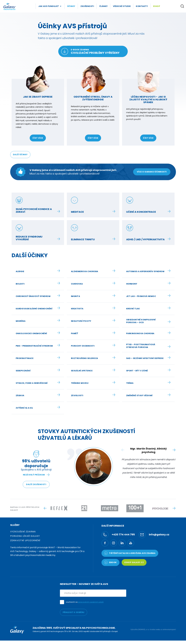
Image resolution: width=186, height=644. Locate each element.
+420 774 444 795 (118, 535)
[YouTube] (131, 543)
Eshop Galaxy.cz (134, 562)
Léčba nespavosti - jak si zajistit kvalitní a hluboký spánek (148, 99)
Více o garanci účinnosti (152, 172)
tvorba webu (155, 629)
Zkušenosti (87, 6)
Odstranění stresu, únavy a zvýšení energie (93, 98)
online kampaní (169, 629)
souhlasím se (85, 602)
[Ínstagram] (114, 543)
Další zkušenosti (36, 484)
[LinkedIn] (122, 543)
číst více (38, 138)
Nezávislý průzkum (36, 475)
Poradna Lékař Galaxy (25, 536)
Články (103, 6)
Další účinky (20, 155)
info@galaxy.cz (154, 535)
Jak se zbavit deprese (38, 97)
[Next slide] (174, 450)
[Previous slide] (45, 508)
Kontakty (142, 6)
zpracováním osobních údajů (91, 602)
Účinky (71, 6)
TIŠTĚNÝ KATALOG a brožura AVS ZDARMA (130, 553)
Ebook (110, 562)
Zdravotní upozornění (25, 540)
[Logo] (10, 6)
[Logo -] (59, 508)
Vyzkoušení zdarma (23, 532)
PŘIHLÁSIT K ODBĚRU (74, 612)
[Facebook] (105, 543)
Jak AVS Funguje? (49, 6)
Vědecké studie (122, 6)
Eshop (157, 6)
